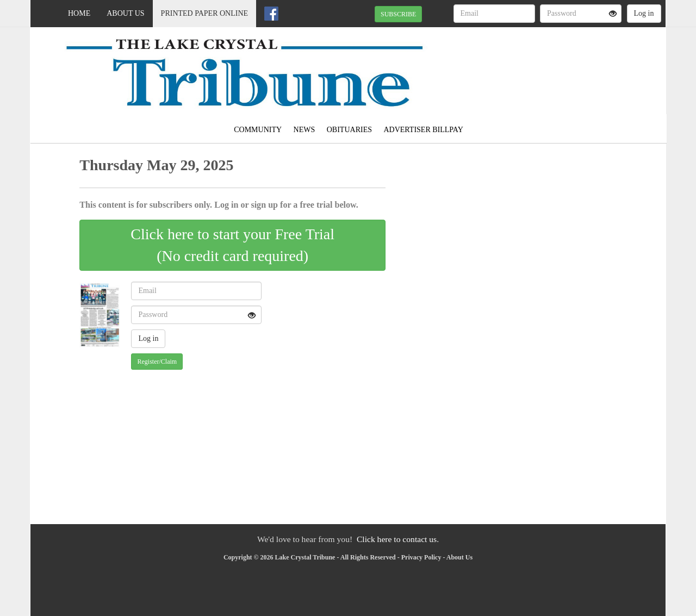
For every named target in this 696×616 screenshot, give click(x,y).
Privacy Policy (421, 557)
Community (258, 130)
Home (79, 13)
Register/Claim (157, 362)
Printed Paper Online (205, 13)
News (304, 130)
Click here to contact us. (398, 539)
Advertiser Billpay (423, 130)
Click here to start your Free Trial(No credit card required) (232, 245)
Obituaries (349, 130)
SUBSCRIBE (398, 14)
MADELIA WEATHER (566, 65)
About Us (125, 13)
